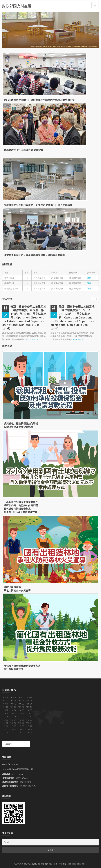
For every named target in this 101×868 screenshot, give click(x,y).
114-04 (13, 729)
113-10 (21, 726)
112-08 (29, 720)
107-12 (29, 697)
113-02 (21, 723)
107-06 (5, 697)
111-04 (29, 713)
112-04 (13, 720)
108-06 (21, 701)
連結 (89, 278)
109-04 (29, 704)
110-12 (13, 713)
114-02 (5, 729)
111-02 (21, 713)
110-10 (5, 713)
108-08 (29, 701)
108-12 (13, 704)
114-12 (13, 733)
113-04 (29, 723)
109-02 (21, 704)
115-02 (21, 733)
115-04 (29, 733)
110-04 (13, 710)
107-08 (13, 697)
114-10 (5, 733)
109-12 (29, 707)
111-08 (13, 717)
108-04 (13, 701)
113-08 (13, 726)
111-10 (21, 717)
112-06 (21, 720)
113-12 (29, 726)
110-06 (21, 710)
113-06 (5, 726)
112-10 (5, 723)
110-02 (5, 710)
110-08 (29, 710)
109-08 (13, 707)
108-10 (5, 704)
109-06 (5, 707)
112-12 (13, 723)
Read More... (32, 339)
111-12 (29, 717)
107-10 (21, 697)
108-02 (5, 701)
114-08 (29, 729)
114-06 (21, 729)
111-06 (5, 717)
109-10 (21, 707)
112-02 (5, 720)
